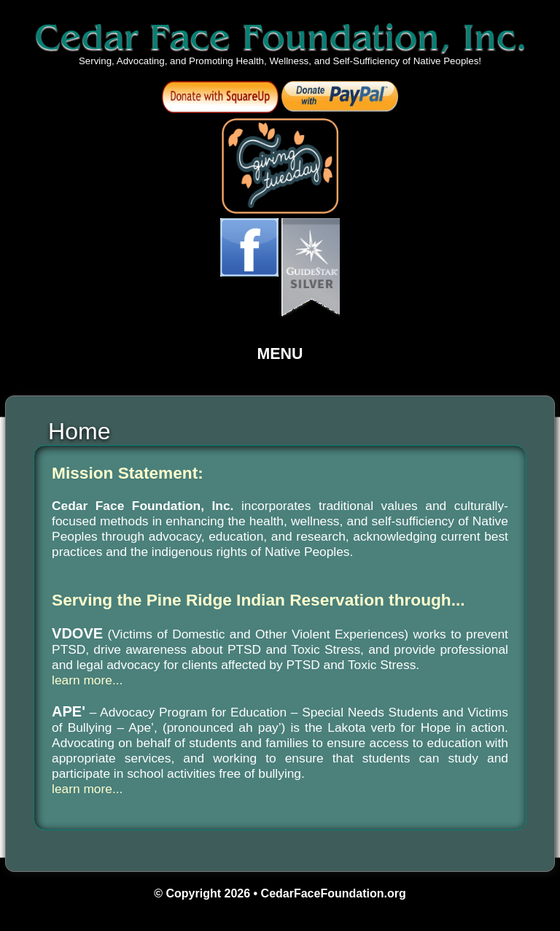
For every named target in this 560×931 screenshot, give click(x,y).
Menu (280, 354)
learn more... (87, 680)
